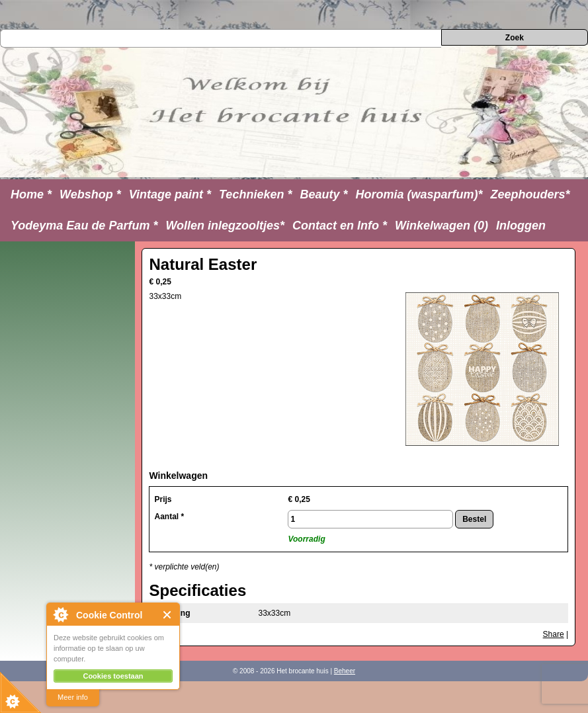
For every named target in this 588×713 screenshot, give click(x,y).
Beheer (345, 671)
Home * (31, 194)
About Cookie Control (60, 614)
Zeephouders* (530, 194)
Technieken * (255, 194)
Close (168, 615)
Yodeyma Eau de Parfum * (84, 226)
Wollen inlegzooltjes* (225, 226)
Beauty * (323, 194)
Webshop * (90, 194)
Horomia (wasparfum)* (419, 194)
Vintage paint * (170, 194)
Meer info (73, 697)
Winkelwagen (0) (441, 226)
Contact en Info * (340, 226)
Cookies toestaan (113, 676)
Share (554, 634)
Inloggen (521, 226)
